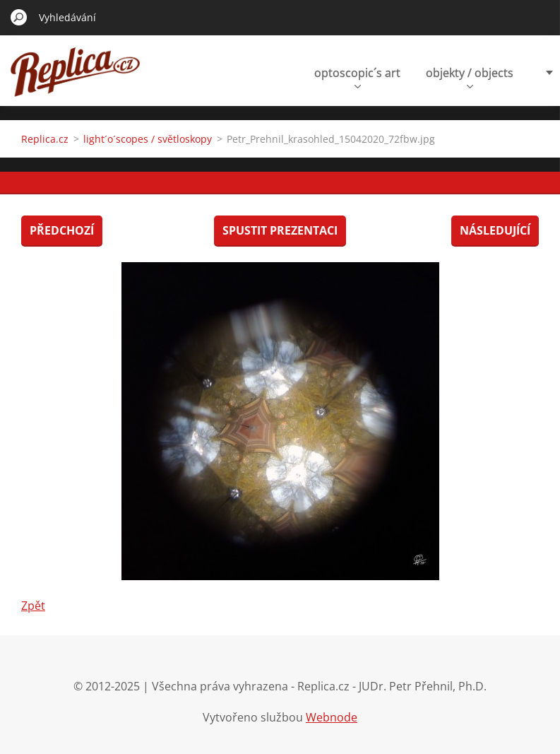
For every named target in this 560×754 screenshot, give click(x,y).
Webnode (332, 717)
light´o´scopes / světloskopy (148, 139)
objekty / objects (470, 77)
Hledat (19, 17)
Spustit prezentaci (280, 230)
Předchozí (62, 230)
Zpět (33, 606)
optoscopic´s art (357, 77)
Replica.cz (45, 139)
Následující (495, 230)
